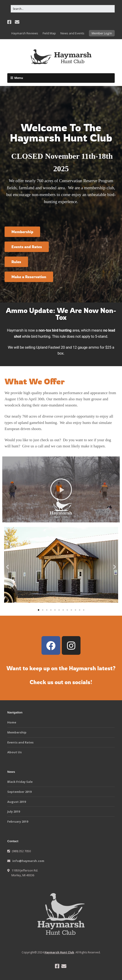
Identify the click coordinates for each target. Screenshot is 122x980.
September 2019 (19, 792)
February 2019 (18, 821)
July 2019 (14, 811)
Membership (17, 732)
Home (12, 722)
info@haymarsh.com (28, 861)
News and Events (72, 33)
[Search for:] (63, 9)
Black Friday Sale (20, 782)
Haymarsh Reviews (25, 33)
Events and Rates (20, 742)
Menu (19, 78)
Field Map (49, 33)
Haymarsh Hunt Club (59, 952)
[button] (61, 489)
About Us (14, 752)
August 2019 (17, 802)
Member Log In (102, 33)
